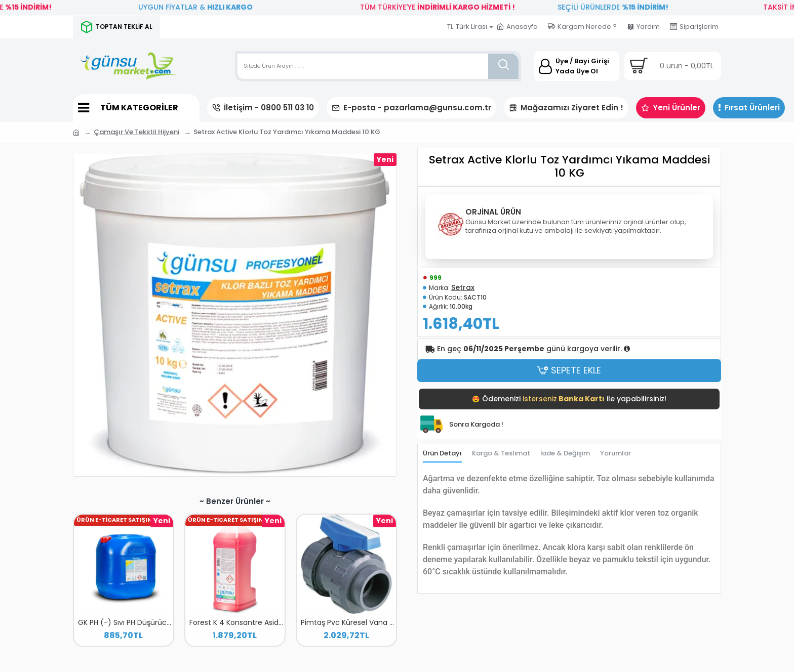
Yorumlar (616, 455)
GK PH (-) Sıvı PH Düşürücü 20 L (126, 622)
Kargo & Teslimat (501, 455)
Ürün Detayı (442, 455)
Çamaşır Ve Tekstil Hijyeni (136, 132)
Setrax (463, 288)
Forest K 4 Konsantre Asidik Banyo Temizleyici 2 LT (237, 622)
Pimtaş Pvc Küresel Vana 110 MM (348, 622)
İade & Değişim (565, 455)
